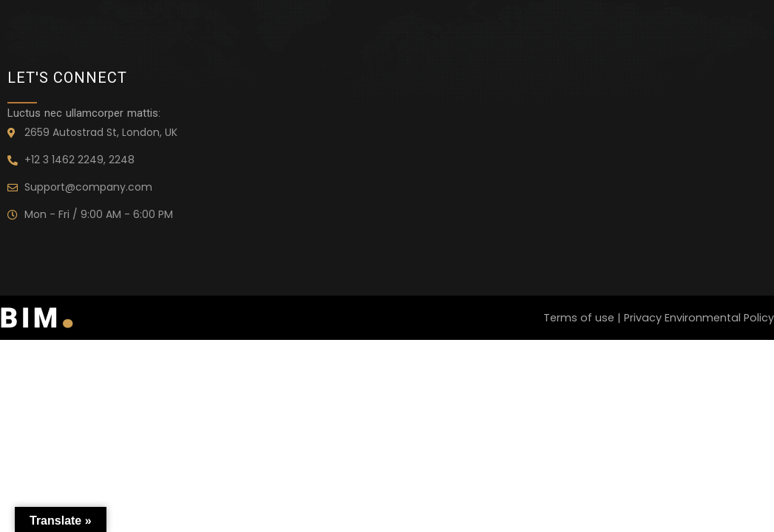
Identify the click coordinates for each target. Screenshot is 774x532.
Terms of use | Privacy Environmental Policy (656, 318)
